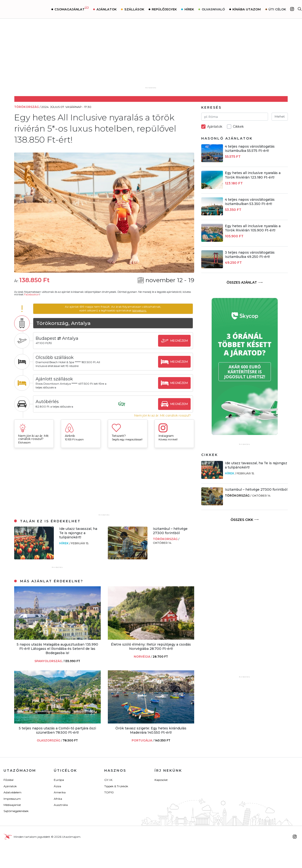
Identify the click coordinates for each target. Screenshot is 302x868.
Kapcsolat (161, 780)
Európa (59, 780)
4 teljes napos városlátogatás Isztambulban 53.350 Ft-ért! (250, 202)
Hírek (190, 9)
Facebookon (32, 294)
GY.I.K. (109, 780)
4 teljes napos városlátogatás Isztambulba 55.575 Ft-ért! (250, 149)
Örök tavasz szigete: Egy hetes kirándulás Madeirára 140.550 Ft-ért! (151, 730)
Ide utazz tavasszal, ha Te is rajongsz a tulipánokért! (78, 533)
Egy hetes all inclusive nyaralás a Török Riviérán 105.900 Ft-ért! (253, 228)
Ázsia (57, 786)
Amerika (60, 792)
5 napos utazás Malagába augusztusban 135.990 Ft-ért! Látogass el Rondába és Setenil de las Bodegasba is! (57, 649)
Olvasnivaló (214, 9)
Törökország (166, 539)
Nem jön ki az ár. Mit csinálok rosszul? (162, 415)
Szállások (134, 9)
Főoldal (8, 780)
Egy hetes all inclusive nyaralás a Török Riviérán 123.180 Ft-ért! (253, 175)
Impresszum (12, 799)
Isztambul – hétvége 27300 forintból (170, 531)
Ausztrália (61, 805)
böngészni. (140, 310)
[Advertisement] (151, 56)
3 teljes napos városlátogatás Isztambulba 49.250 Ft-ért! (250, 255)
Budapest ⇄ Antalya (58, 338)
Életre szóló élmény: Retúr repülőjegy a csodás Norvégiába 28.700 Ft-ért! (151, 647)
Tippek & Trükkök (116, 786)
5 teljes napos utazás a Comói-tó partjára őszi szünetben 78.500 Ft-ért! (57, 730)
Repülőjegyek (165, 9)
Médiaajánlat (12, 805)
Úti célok (278, 9)
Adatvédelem (13, 792)
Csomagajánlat (72, 9)
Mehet (280, 116)
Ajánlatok (107, 9)
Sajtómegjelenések (16, 811)
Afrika (58, 799)
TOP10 (109, 792)
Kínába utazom (247, 9)
